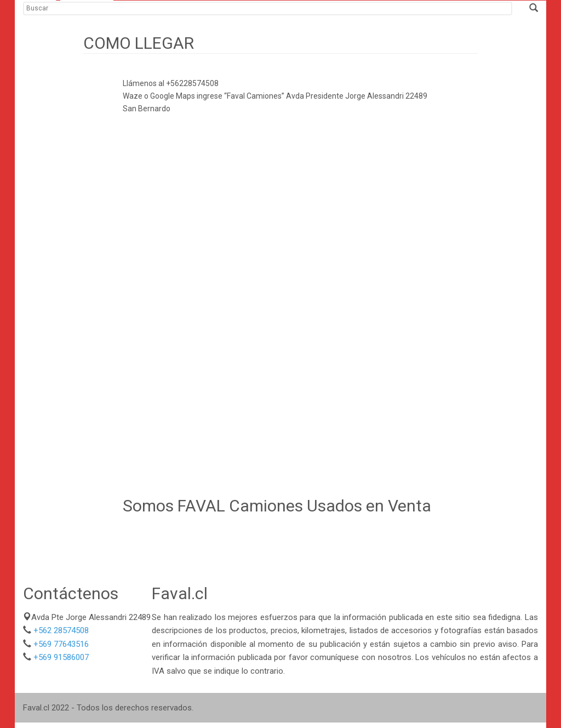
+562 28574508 (61, 630)
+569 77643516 (61, 644)
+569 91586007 (61, 657)
